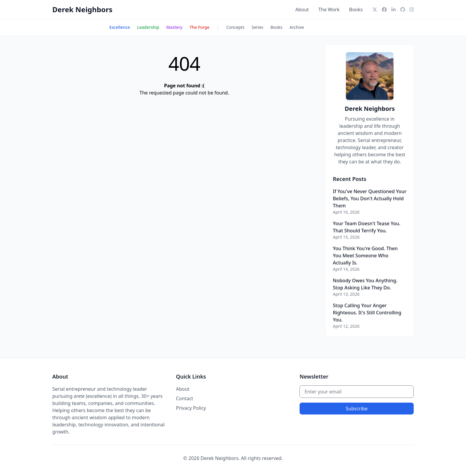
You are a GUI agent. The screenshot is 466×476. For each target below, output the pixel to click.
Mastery (174, 27)
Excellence (120, 27)
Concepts (236, 27)
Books (356, 10)
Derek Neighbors (82, 9)
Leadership (148, 27)
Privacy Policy (191, 408)
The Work (329, 10)
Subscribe (356, 409)
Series (258, 27)
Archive (297, 27)
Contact (185, 398)
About (302, 10)
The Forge (200, 27)
